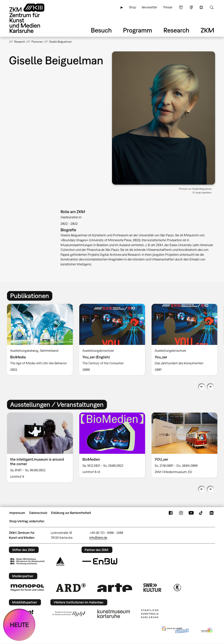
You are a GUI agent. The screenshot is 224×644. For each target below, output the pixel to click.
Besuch (101, 30)
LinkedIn (212, 513)
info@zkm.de (98, 538)
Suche (212, 7)
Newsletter (150, 7)
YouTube (191, 513)
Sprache (201, 7)
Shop (132, 7)
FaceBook (171, 513)
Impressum (17, 513)
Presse (168, 7)
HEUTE (19, 625)
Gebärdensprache (191, 7)
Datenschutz (38, 513)
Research (176, 30)
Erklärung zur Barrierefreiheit (71, 513)
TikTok (201, 513)
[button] (164, 118)
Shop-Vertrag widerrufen (27, 521)
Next (210, 387)
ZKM (207, 30)
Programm (138, 30)
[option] (40, 340)
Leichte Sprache (181, 7)
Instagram (181, 513)
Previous (202, 387)
